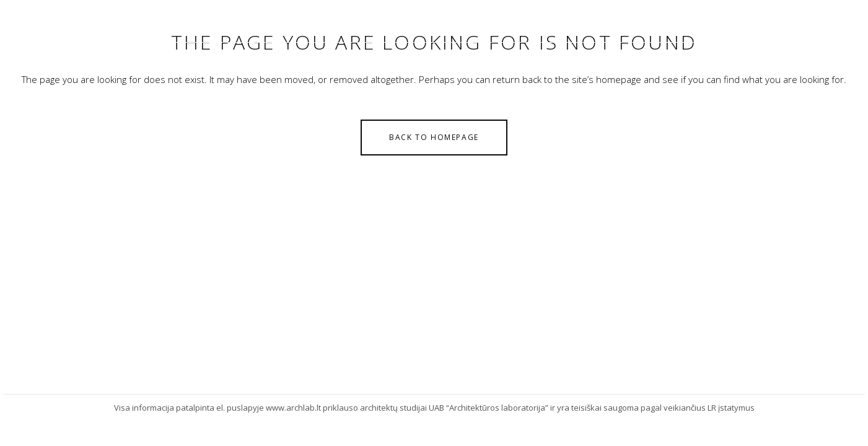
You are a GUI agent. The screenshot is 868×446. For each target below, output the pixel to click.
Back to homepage (434, 137)
